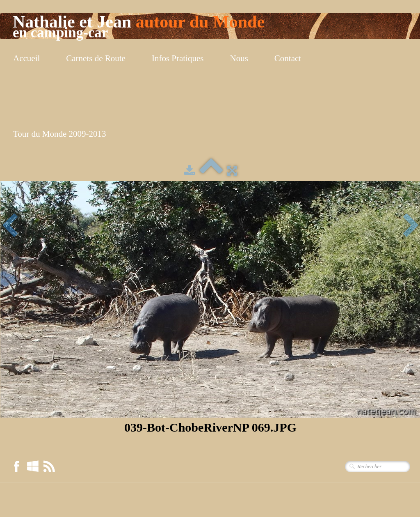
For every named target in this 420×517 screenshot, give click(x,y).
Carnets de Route (96, 58)
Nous (239, 58)
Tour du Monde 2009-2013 (60, 134)
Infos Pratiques (178, 58)
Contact (288, 58)
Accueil (26, 58)
